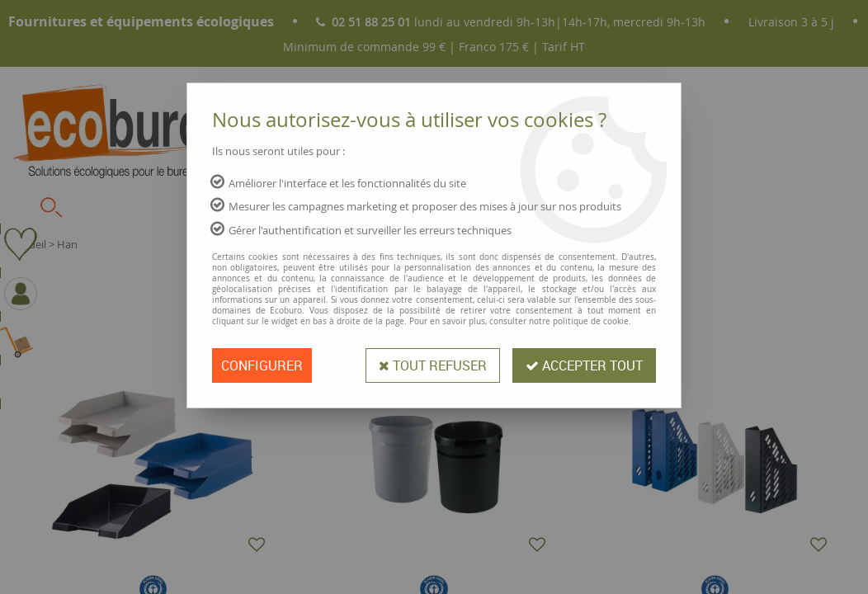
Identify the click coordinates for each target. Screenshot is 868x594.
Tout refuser (433, 365)
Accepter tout (584, 365)
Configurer (262, 365)
